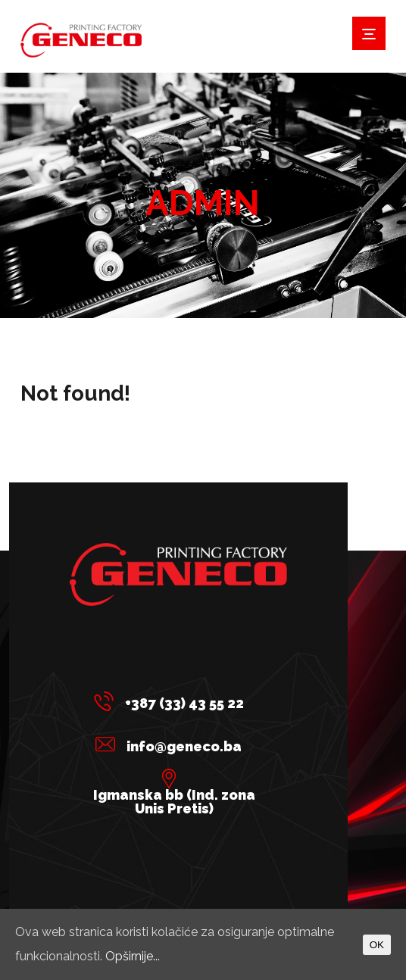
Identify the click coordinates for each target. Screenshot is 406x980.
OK (377, 945)
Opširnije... (133, 956)
